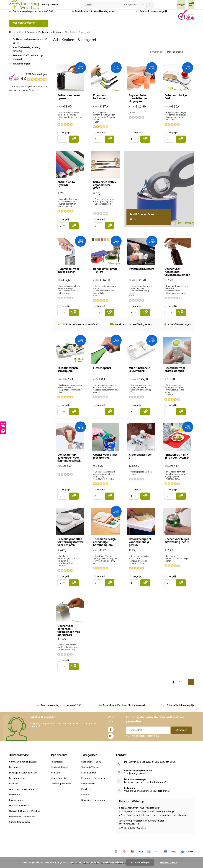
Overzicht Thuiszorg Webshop (25, 813)
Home (12, 35)
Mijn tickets (57, 775)
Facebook (111, 731)
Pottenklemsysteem (141, 271)
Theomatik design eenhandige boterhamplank (104, 544)
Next (191, 684)
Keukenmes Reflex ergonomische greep (105, 187)
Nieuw (55, 5)
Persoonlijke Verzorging (93, 780)
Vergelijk (64, 135)
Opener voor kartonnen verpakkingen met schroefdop (69, 633)
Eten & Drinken (27, 35)
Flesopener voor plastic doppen (175, 372)
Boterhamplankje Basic (176, 99)
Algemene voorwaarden (22, 791)
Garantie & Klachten (20, 808)
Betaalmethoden (18, 780)
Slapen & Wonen (90, 769)
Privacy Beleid (16, 802)
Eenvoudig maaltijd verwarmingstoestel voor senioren (70, 544)
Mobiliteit (86, 791)
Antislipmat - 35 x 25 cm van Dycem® (177, 458)
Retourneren (16, 769)
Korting (46, 5)
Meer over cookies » (168, 863)
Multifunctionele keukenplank (68, 372)
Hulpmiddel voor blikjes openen (68, 273)
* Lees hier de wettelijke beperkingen (142, 738)
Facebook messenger (135, 782)
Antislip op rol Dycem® (67, 186)
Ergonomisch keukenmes (101, 99)
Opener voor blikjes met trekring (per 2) (177, 543)
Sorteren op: (157, 54)
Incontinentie (88, 786)
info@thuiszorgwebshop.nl (138, 773)
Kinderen (86, 797)
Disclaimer (15, 797)
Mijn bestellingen (60, 769)
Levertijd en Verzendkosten (23, 775)
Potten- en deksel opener (69, 99)
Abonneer (182, 732)
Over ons (14, 786)
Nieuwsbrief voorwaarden (22, 819)
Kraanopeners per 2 (140, 458)
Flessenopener (102, 370)
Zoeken (150, 5)
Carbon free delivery (20, 824)
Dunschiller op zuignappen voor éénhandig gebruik (69, 460)
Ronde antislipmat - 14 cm (105, 273)
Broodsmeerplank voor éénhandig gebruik (140, 544)
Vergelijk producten (61, 786)
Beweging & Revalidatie (93, 802)
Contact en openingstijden (23, 764)
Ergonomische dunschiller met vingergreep (139, 101)
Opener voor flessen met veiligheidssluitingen (177, 274)
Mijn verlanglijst (59, 780)
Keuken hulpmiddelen (50, 35)
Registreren (57, 764)
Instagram (111, 738)
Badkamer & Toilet (91, 764)
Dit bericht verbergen (140, 863)
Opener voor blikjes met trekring (105, 458)
